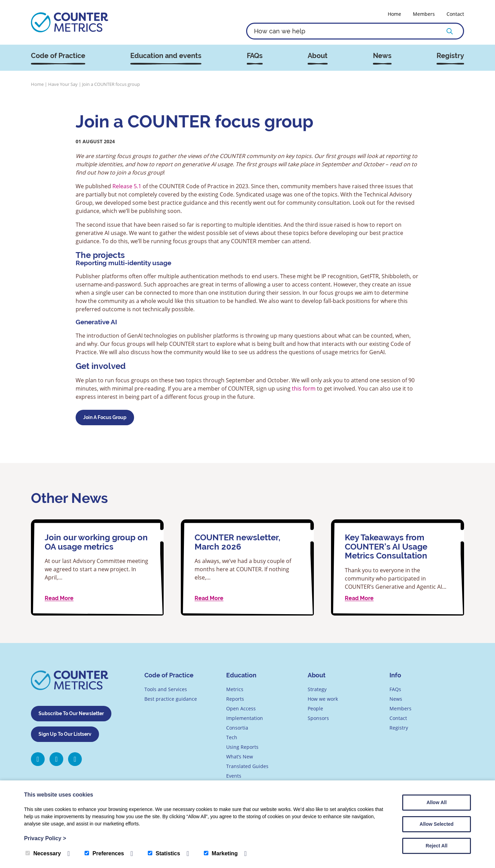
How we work (323, 699)
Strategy (317, 689)
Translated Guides (247, 766)
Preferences (104, 853)
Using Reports (242, 747)
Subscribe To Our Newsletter (71, 713)
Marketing (221, 853)
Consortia (237, 728)
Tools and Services (166, 689)
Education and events (166, 56)
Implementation (245, 718)
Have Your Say (63, 84)
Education (241, 675)
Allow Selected (437, 824)
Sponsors (318, 718)
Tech (232, 737)
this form (304, 388)
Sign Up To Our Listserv (65, 734)
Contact (455, 14)
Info (395, 675)
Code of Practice (58, 56)
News (382, 56)
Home (394, 14)
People (315, 708)
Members (424, 14)
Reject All (436, 846)
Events (234, 776)
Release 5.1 (127, 186)
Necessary (43, 853)
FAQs (255, 56)
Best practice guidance (171, 699)
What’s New (240, 757)
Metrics (235, 689)
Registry (450, 56)
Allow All (437, 802)
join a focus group (105, 417)
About (318, 56)
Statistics (164, 853)
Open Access (241, 708)
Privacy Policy (45, 838)
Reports (235, 699)
